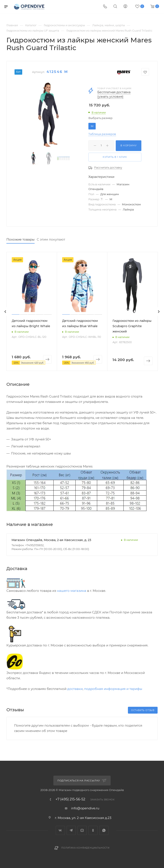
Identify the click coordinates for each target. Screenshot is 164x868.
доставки (75, 689)
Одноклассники (93, 830)
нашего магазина (72, 591)
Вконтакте (60, 830)
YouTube (82, 830)
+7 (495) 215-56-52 (70, 799)
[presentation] (5, 312)
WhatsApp (104, 830)
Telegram (71, 830)
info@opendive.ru (85, 808)
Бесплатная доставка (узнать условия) (114, 94)
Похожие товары (20, 239)
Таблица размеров (102, 134)
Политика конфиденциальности (85, 848)
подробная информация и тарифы (113, 689)
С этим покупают (51, 239)
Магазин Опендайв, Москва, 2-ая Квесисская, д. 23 (51, 540)
